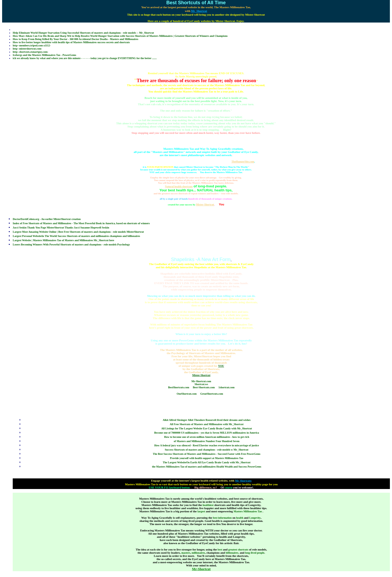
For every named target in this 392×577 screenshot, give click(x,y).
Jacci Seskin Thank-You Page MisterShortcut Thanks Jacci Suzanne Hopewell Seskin (61, 228)
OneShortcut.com (187, 394)
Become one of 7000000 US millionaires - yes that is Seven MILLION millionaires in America (207, 433)
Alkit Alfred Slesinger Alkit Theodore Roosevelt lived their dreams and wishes (207, 420)
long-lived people (255, 553)
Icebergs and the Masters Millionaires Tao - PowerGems (45, 55)
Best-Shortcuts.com (204, 387)
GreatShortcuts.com (212, 394)
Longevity (255, 518)
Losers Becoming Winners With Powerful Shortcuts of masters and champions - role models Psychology (71, 245)
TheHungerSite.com (243, 162)
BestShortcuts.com (179, 387)
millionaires (198, 553)
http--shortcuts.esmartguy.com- (30, 52)
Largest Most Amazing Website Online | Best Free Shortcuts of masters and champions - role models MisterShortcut (78, 232)
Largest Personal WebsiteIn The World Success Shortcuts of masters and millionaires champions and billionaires (76, 236)
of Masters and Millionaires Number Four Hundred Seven (207, 441)
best (220, 550)
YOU (221, 366)
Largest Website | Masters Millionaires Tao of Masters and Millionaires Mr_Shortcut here (63, 240)
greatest (233, 550)
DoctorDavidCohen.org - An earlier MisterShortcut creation (47, 219)
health (240, 518)
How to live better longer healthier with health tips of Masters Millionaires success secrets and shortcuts (71, 42)
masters (186, 553)
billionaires (232, 553)
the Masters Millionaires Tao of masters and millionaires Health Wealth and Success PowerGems (206, 467)
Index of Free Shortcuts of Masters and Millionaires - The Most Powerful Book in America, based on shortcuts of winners (81, 223)
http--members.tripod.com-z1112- (32, 45)
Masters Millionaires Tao (248, 511)
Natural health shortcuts (179, 186)
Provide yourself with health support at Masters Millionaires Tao (206, 458)
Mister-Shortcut (205, 204)
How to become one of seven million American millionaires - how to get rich (207, 437)
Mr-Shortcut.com (201, 381)
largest (201, 511)
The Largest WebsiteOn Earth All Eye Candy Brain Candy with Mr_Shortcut (207, 462)
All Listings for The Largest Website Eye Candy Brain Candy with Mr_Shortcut (207, 428)
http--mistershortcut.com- (27, 49)
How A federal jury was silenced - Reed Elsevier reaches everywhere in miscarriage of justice (207, 445)
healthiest (208, 505)
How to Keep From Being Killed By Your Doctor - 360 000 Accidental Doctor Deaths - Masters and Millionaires (76, 39)
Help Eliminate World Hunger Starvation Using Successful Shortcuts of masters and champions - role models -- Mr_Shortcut (83, 33)
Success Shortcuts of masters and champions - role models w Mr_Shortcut (207, 450)
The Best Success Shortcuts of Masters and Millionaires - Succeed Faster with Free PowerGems (207, 454)
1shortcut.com (226, 387)
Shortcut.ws (201, 384)
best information (222, 518)
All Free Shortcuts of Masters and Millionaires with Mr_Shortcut (207, 424)
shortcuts (243, 550)
